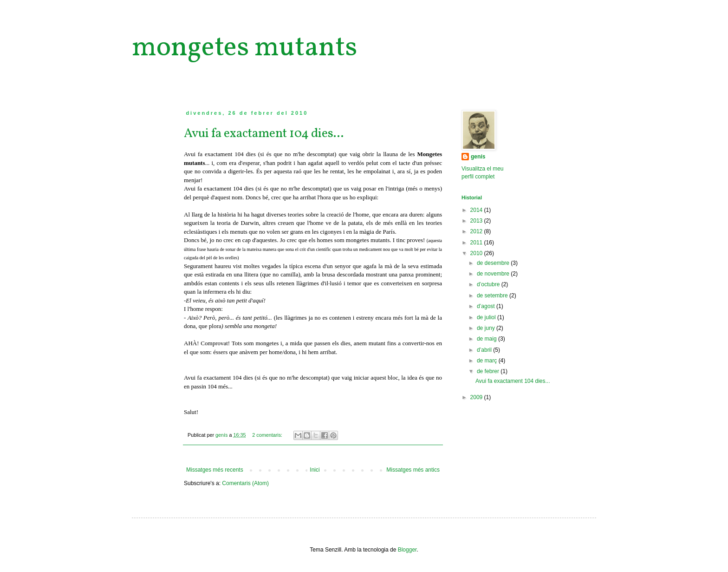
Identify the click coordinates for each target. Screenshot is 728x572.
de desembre (494, 263)
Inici (315, 470)
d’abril (485, 350)
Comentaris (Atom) (245, 483)
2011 (477, 243)
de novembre (494, 274)
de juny (487, 328)
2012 (477, 231)
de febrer (489, 371)
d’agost (487, 306)
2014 (477, 210)
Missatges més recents (215, 470)
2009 (477, 397)
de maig (487, 339)
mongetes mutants (244, 48)
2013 (477, 221)
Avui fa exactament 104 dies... (264, 134)
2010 (477, 253)
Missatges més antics (413, 470)
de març (488, 361)
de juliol (487, 317)
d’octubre (489, 284)
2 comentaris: (268, 435)
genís (478, 157)
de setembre (493, 296)
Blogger (407, 550)
